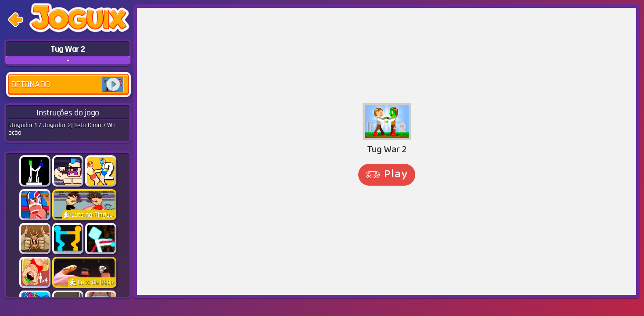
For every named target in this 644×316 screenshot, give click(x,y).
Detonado (67, 84)
